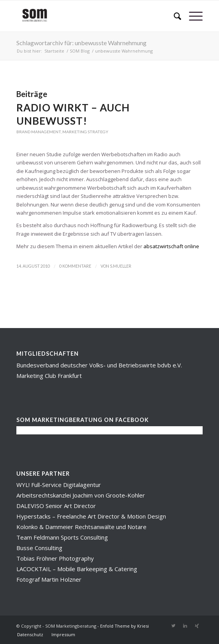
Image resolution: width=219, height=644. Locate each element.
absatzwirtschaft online (171, 246)
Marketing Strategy (85, 132)
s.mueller (121, 266)
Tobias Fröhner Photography (55, 558)
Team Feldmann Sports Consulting (62, 537)
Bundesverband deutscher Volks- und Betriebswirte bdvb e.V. (99, 365)
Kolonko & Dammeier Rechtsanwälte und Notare (81, 527)
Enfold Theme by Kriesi (125, 626)
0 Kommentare (75, 266)
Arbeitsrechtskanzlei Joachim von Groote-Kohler (81, 495)
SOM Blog (80, 51)
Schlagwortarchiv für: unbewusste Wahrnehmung (81, 43)
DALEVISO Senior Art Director (56, 506)
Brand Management (39, 132)
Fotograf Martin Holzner (49, 579)
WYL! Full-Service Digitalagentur (59, 485)
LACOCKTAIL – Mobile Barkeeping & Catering (77, 569)
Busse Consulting (39, 548)
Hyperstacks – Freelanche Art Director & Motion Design (91, 516)
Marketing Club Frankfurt (49, 376)
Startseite (54, 51)
